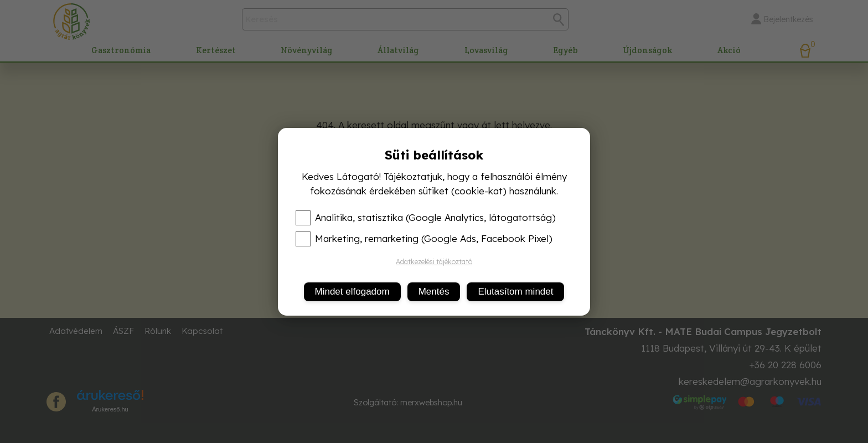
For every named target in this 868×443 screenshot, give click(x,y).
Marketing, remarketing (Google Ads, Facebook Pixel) (424, 239)
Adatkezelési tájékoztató (434, 262)
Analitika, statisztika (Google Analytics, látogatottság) (426, 218)
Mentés (434, 292)
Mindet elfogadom (352, 292)
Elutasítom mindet (515, 292)
